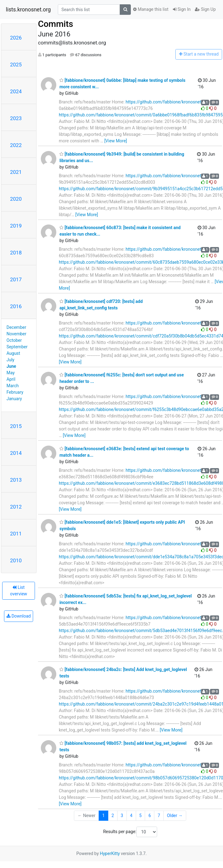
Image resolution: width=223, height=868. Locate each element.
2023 (16, 118)
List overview (19, 591)
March (13, 386)
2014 (16, 453)
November (16, 334)
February (15, 392)
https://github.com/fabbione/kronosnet (163, 102)
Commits (56, 24)
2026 (16, 38)
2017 (16, 279)
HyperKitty (110, 853)
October (14, 340)
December (16, 327)
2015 (16, 426)
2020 (16, 199)
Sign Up (205, 9)
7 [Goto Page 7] (159, 816)
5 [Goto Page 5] (140, 816)
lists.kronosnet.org (28, 10)
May (11, 373)
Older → (175, 816)
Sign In (182, 9)
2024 (16, 91)
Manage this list (151, 9)
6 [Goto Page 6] (150, 816)
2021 (16, 172)
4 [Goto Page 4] (131, 816)
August (13, 353)
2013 (16, 480)
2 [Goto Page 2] (113, 816)
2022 (16, 145)
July (10, 360)
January (14, 399)
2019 (16, 226)
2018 (16, 253)
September (17, 347)
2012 (16, 507)
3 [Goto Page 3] (122, 816)
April (11, 379)
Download (19, 616)
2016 (16, 306)
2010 (16, 560)
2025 (16, 65)
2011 (16, 534)
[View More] (116, 141)
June (11, 366)
